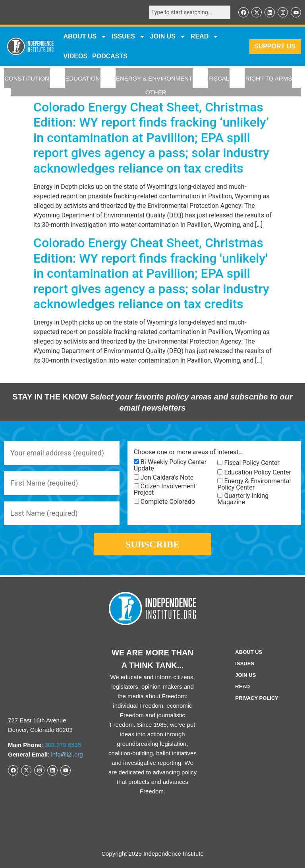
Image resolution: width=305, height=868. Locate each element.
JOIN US (168, 36)
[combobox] (190, 12)
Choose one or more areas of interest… (188, 452)
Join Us (245, 675)
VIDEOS (75, 56)
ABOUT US (85, 36)
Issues (128, 36)
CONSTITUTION (27, 78)
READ (205, 36)
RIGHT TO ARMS (269, 78)
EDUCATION (82, 78)
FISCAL (219, 78)
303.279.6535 (63, 745)
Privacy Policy (257, 698)
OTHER (156, 92)
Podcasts (110, 56)
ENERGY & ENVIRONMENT (154, 78)
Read (242, 687)
